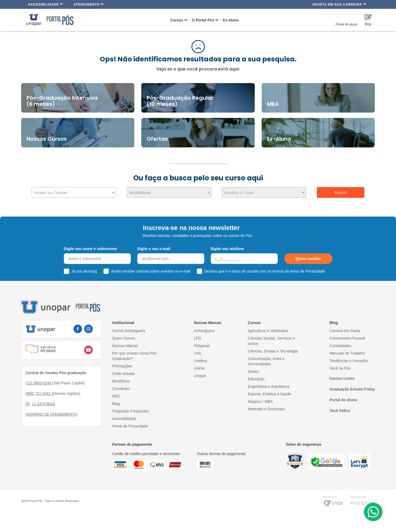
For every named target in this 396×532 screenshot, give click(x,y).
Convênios (121, 389)
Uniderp (200, 361)
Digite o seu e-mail (154, 249)
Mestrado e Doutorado (266, 409)
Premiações (122, 366)
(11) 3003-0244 (39, 383)
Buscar (341, 192)
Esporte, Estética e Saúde (269, 394)
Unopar (200, 376)
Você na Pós (340, 368)
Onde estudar (124, 374)
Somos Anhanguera (129, 331)
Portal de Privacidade (130, 426)
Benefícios (121, 381)
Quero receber (308, 259)
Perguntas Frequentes (131, 411)
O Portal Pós (203, 20)
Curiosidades (341, 346)
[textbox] (74, 193)
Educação (256, 379)
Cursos (177, 20)
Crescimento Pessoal (347, 338)
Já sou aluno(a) (84, 271)
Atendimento (89, 4)
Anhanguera (204, 331)
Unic (198, 353)
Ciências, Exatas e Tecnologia (273, 351)
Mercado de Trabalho (347, 353)
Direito (253, 371)
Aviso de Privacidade (308, 271)
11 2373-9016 (40, 404)
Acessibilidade (46, 4)
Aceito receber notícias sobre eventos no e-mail (151, 271)
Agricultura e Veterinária (268, 331)
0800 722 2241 (39, 393)
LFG (197, 338)
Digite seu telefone (227, 249)
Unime (199, 368)
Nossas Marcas (125, 346)
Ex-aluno (231, 20)
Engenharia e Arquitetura (269, 386)
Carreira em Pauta (345, 331)
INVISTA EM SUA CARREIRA (339, 4)
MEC (116, 396)
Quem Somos (124, 338)
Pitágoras (202, 346)
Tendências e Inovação (349, 361)
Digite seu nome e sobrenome (90, 249)
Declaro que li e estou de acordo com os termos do (265, 271)
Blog (116, 404)
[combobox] (74, 192)
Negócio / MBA (260, 401)
